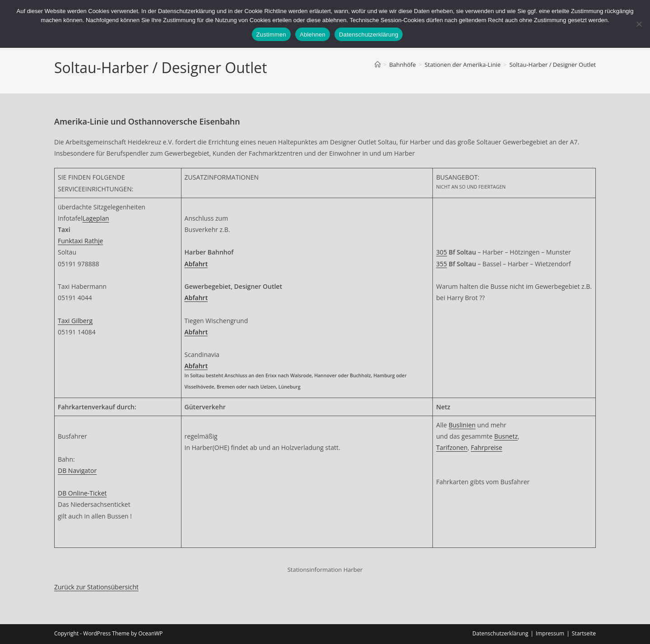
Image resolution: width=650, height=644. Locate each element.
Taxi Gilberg (75, 321)
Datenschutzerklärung (501, 633)
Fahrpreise (487, 447)
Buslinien (462, 425)
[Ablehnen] (639, 24)
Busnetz (506, 436)
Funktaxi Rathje (80, 241)
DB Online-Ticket (82, 493)
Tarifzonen (452, 447)
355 (441, 264)
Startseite (584, 633)
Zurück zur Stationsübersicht (96, 587)
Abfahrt (196, 298)
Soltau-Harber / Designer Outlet (552, 65)
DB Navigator (77, 470)
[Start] (378, 65)
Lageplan (96, 218)
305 (441, 252)
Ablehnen (313, 35)
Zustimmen (272, 35)
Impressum (550, 633)
